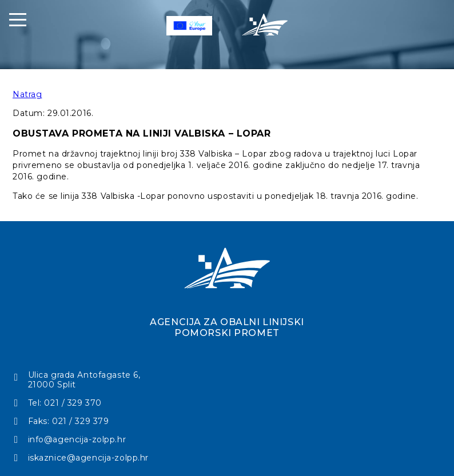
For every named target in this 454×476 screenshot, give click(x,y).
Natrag (27, 94)
